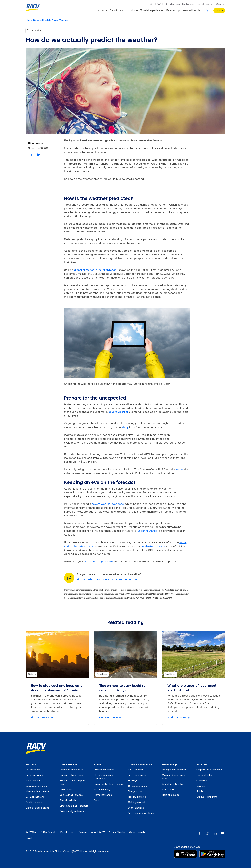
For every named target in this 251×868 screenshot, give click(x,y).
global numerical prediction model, (96, 270)
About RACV (156, 4)
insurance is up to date (98, 562)
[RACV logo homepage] (33, 8)
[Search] (207, 11)
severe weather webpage (108, 504)
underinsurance (148, 531)
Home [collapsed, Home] (134, 11)
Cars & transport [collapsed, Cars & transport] (119, 11)
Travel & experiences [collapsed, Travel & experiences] (152, 11)
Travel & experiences (140, 765)
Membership (170, 765)
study (125, 428)
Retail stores (173, 4)
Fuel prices (188, 4)
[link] (36, 748)
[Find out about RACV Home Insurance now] (108, 580)
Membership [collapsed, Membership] (173, 11)
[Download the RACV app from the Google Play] (212, 854)
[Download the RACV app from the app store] (185, 854)
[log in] (219, 11)
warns (180, 470)
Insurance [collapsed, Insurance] (102, 11)
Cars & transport (70, 765)
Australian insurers (153, 546)
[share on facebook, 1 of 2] (32, 155)
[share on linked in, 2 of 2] (39, 155)
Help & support (205, 4)
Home (97, 765)
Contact (221, 4)
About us (202, 765)
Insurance (31, 765)
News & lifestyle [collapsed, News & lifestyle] (192, 11)
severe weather (118, 412)
